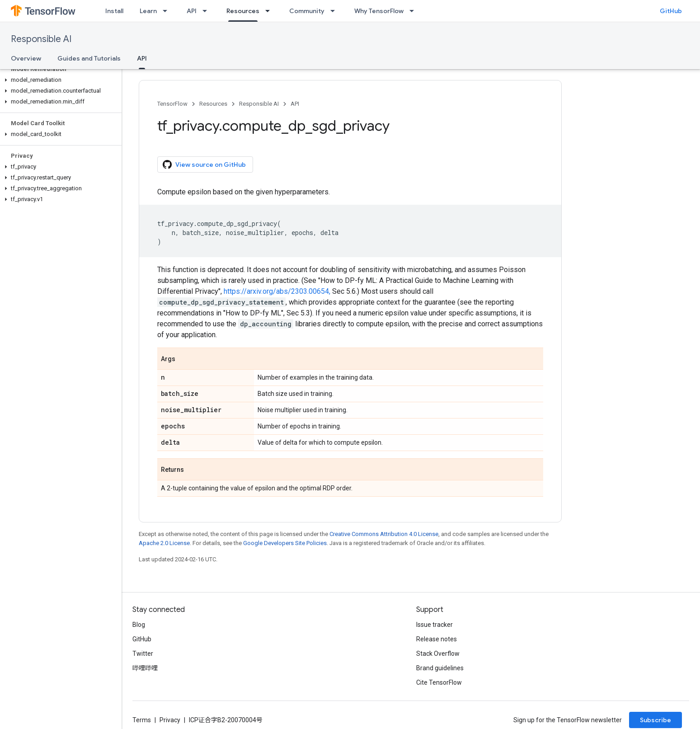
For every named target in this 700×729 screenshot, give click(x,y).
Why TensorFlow (379, 11)
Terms (142, 720)
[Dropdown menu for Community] (335, 11)
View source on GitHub (204, 165)
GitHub (671, 11)
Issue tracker (435, 625)
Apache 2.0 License (164, 543)
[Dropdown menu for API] (207, 11)
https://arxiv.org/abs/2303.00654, (277, 291)
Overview (26, 58)
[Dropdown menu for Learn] (168, 11)
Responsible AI (41, 39)
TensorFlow (172, 104)
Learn (148, 11)
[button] (59, 80)
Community (307, 11)
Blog (139, 625)
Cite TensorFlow (439, 682)
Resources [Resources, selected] (243, 11)
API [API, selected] (142, 58)
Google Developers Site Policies (285, 543)
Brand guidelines (440, 668)
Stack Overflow (438, 654)
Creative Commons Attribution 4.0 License (384, 534)
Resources (213, 104)
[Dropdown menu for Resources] (270, 11)
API (192, 11)
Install (114, 11)
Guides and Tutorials (89, 58)
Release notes (437, 639)
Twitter (143, 654)
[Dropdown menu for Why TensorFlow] (414, 11)
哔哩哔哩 (145, 668)
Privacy (170, 720)
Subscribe (655, 720)
